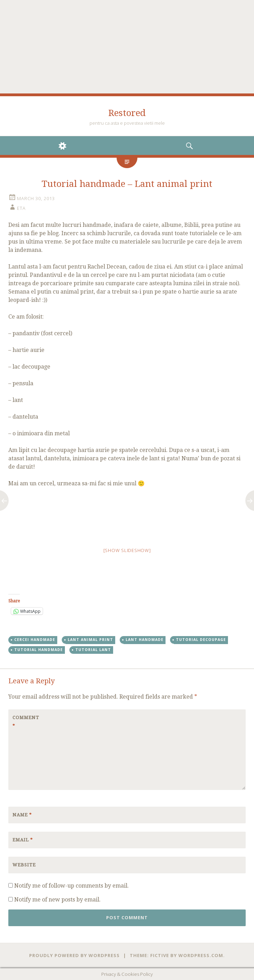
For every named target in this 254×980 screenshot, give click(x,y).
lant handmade (145, 640)
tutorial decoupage (201, 640)
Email (23, 840)
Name (22, 815)
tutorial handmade (39, 650)
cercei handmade (35, 640)
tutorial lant (93, 650)
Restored (127, 113)
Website (24, 865)
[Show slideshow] (127, 550)
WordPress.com (201, 955)
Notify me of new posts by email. (57, 900)
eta (21, 208)
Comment (26, 722)
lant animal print (90, 640)
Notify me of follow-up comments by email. (71, 886)
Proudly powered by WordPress (74, 955)
